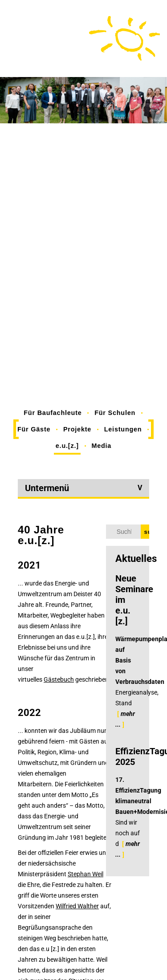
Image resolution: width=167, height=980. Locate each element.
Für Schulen (115, 413)
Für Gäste (34, 429)
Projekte (77, 429)
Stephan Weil (86, 874)
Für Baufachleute (53, 413)
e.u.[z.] (67, 446)
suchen (147, 532)
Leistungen (123, 429)
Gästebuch (59, 679)
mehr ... (125, 719)
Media (101, 446)
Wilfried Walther (77, 906)
